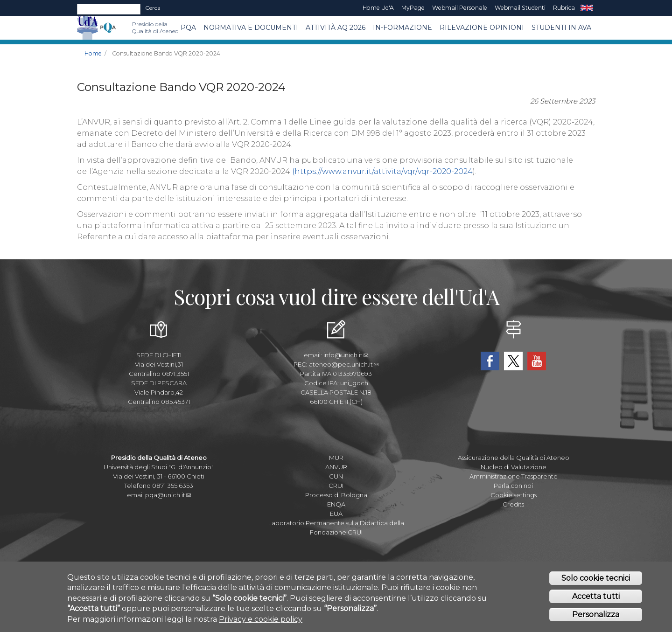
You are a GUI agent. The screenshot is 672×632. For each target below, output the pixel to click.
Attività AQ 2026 (336, 28)
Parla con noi (513, 486)
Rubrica (564, 8)
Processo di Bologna (336, 495)
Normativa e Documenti (251, 28)
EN (587, 8)
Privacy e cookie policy (261, 621)
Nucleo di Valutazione (514, 467)
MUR (336, 458)
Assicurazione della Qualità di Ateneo (514, 458)
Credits (513, 504)
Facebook (490, 361)
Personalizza (596, 617)
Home (93, 53)
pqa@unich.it (168, 495)
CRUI (336, 486)
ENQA (336, 504)
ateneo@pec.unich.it (344, 364)
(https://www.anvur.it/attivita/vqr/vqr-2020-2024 (382, 171)
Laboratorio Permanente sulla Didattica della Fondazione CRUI (336, 528)
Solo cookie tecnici (596, 580)
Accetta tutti (596, 599)
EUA (336, 514)
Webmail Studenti (520, 8)
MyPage (413, 8)
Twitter (513, 361)
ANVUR (336, 467)
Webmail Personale (460, 8)
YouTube (537, 361)
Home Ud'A (378, 8)
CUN (336, 476)
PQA (188, 28)
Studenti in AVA (561, 28)
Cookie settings (514, 495)
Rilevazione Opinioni (482, 28)
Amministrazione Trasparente (514, 476)
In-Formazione (402, 28)
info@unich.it (346, 355)
